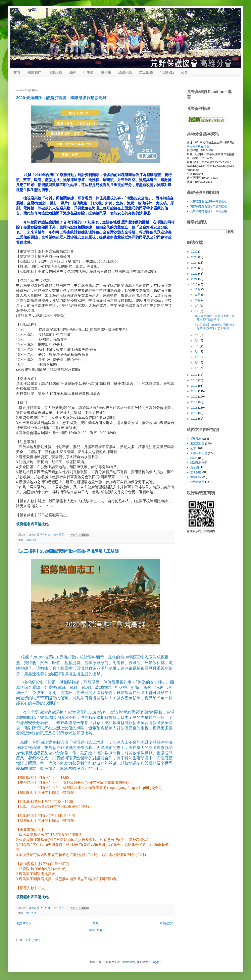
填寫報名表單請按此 (32, 524)
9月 (197, 306)
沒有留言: (59, 535)
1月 (197, 368)
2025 (195, 257)
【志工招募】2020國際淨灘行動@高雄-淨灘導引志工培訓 (67, 551)
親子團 (106, 73)
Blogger (156, 962)
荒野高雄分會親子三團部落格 (209, 211)
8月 (197, 311)
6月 (197, 340)
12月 (198, 289)
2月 (197, 362)
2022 (195, 274)
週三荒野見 (197, 443)
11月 (198, 295)
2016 (195, 391)
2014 (195, 402)
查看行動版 (95, 930)
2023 (195, 268)
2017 (195, 386)
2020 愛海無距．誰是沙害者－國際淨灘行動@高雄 (61, 98)
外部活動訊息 (199, 453)
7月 (197, 335)
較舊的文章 (167, 923)
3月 (197, 357)
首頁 (17, 73)
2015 (195, 397)
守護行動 (167, 73)
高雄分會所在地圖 (198, 146)
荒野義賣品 (197, 482)
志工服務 (146, 73)
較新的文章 (24, 923)
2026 (195, 252)
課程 (73, 73)
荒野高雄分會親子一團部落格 (209, 202)
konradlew (129, 962)
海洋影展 (196, 477)
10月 (198, 300)
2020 (195, 284)
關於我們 (34, 73)
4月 (197, 351)
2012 (195, 413)
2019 (195, 375)
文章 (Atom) (33, 940)
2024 (195, 263)
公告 (184, 73)
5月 (197, 346)
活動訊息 (55, 73)
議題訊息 (125, 73)
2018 (195, 380)
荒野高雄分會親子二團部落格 (209, 206)
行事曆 (88, 73)
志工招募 (32, 913)
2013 (195, 408)
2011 (195, 419)
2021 (195, 279)
